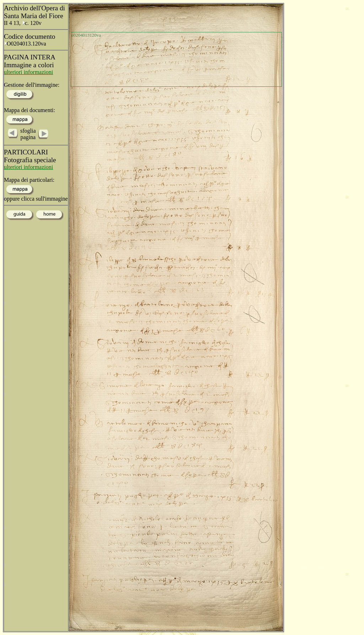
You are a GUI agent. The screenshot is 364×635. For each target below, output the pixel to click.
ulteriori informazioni (28, 72)
